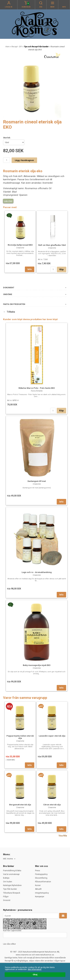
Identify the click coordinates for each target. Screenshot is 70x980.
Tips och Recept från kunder (36, 47)
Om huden (8, 882)
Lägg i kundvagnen (24, 160)
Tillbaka (9, 312)
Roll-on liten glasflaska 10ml (52, 245)
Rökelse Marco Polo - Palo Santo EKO (37, 388)
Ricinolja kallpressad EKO (20, 245)
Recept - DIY (17, 47)
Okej (35, 975)
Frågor (6, 897)
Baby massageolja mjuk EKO (37, 665)
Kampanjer (40, 897)
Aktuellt (38, 889)
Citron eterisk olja (52, 805)
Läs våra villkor (9, 944)
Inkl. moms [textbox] (8, 859)
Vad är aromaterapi (11, 874)
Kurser (38, 885)
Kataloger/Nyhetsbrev (12, 885)
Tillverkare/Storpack (12, 893)
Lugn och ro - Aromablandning (37, 572)
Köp (62, 269)
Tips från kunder (10, 889)
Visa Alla (63, 836)
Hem (7, 47)
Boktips (6, 878)
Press (38, 871)
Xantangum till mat (37, 481)
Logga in (9, 7)
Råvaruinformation (43, 882)
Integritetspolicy (42, 893)
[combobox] (10, 859)
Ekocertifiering (41, 878)
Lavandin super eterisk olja (52, 736)
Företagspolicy (41, 874)
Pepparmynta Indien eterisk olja (20, 737)
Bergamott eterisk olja (20, 805)
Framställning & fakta (12, 871)
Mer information (35, 969)
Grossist (7, 900)
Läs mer (8, 201)
